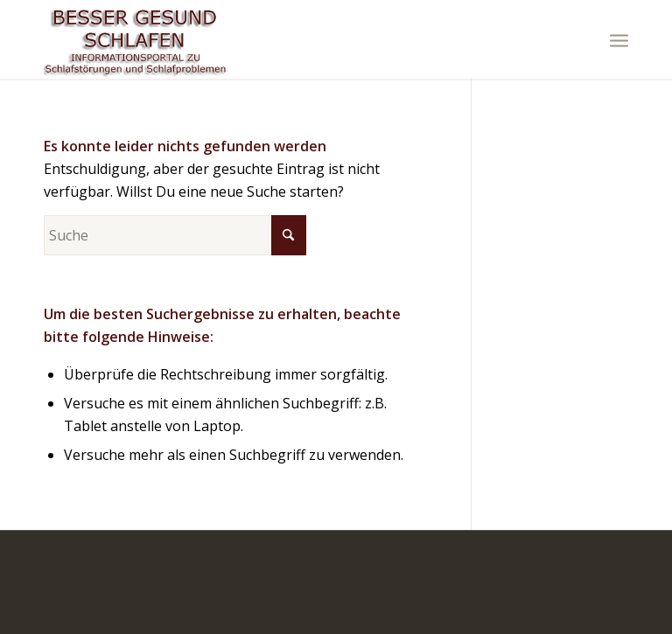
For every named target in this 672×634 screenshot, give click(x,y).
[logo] (136, 39)
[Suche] (175, 235)
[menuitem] (619, 39)
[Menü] (619, 39)
